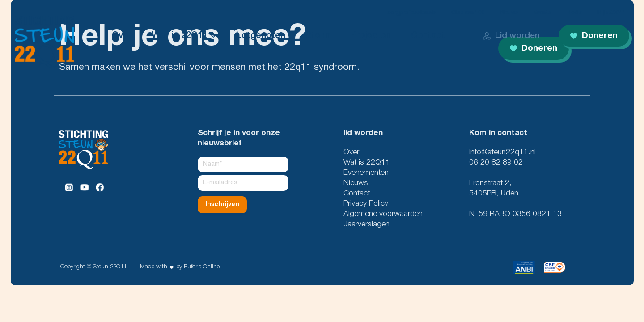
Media (574, 13)
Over (122, 36)
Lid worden (511, 36)
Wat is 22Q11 (180, 36)
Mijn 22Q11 (612, 13)
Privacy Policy (366, 204)
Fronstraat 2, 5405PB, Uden (494, 188)
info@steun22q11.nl (502, 152)
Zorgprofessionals (411, 13)
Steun (318, 36)
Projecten (371, 36)
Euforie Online (202, 267)
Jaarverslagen (366, 224)
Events (542, 13)
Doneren (594, 36)
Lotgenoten (261, 36)
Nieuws (509, 13)
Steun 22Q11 (110, 267)
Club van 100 (468, 13)
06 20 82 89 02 (496, 163)
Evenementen (366, 173)
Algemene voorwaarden (383, 214)
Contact (428, 36)
